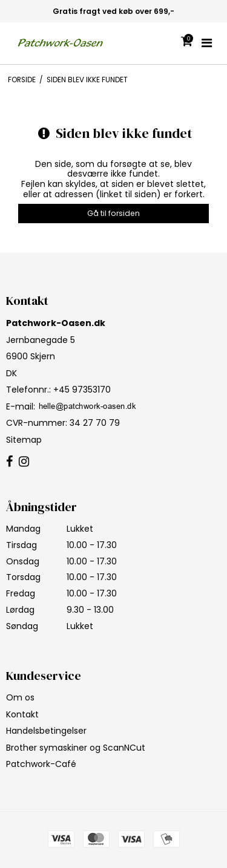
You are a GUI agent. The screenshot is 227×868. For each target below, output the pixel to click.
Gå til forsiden (113, 213)
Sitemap (24, 440)
